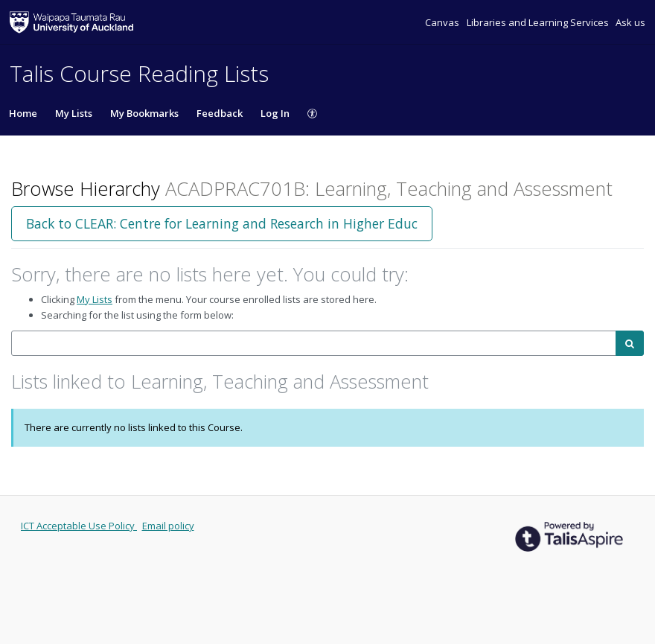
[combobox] (314, 344)
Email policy (168, 526)
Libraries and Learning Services (539, 22)
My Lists (74, 113)
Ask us (630, 22)
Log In (275, 113)
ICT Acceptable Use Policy (79, 526)
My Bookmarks (144, 113)
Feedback (220, 113)
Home (23, 113)
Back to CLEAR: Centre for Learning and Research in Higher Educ (222, 223)
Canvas (443, 22)
